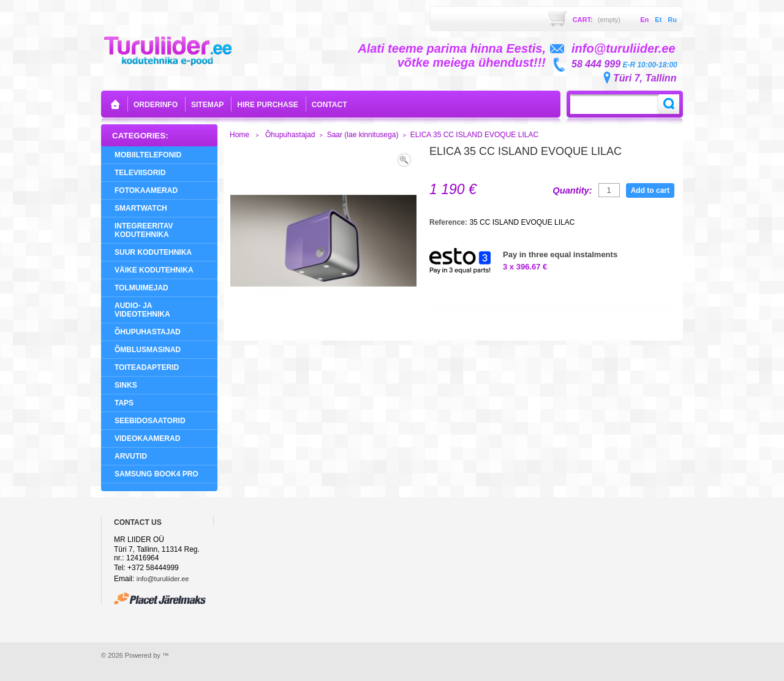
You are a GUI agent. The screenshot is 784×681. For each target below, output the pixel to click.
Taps (124, 403)
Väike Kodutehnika (154, 270)
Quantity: (572, 190)
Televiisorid (140, 173)
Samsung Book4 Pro (156, 474)
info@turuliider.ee (163, 579)
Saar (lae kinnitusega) (363, 135)
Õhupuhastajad (148, 332)
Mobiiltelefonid (148, 155)
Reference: (449, 222)
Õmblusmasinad (148, 350)
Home (239, 135)
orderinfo (156, 105)
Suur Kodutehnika (153, 252)
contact (330, 105)
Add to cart (650, 190)
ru (672, 20)
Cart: (597, 20)
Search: (669, 104)
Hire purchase (267, 105)
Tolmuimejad (141, 288)
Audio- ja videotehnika (142, 310)
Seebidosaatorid (150, 421)
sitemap (207, 105)
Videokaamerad (147, 438)
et (658, 20)
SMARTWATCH (141, 208)
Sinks (126, 385)
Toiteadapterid (147, 367)
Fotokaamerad (146, 190)
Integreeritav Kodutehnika (144, 230)
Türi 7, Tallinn (645, 78)
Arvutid (131, 456)
